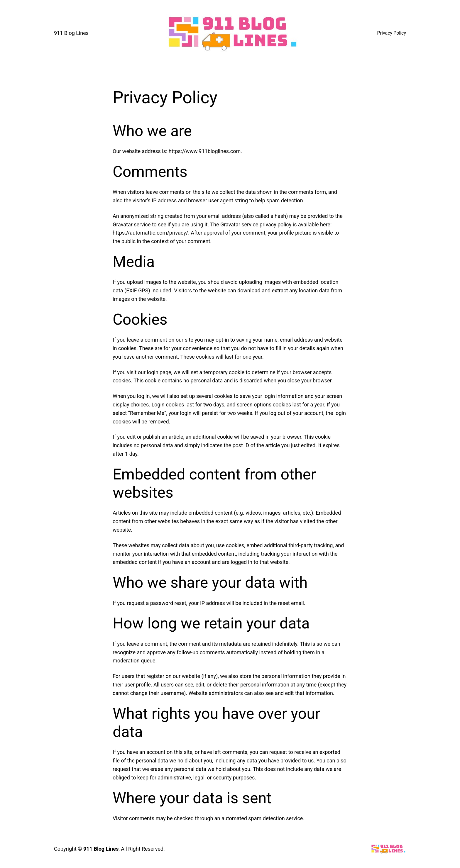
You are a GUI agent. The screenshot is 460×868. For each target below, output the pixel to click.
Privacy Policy (392, 33)
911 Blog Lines (71, 33)
